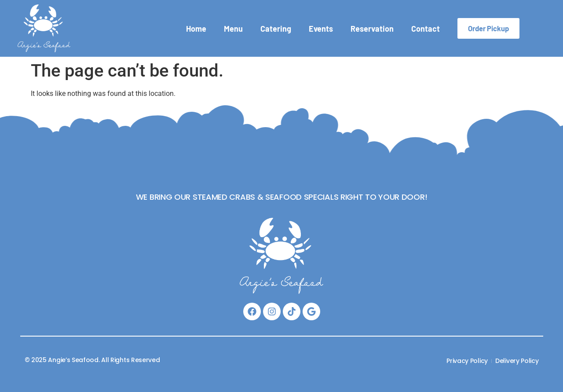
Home (196, 29)
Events (321, 29)
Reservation (372, 29)
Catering (276, 29)
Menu (233, 29)
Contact (426, 29)
